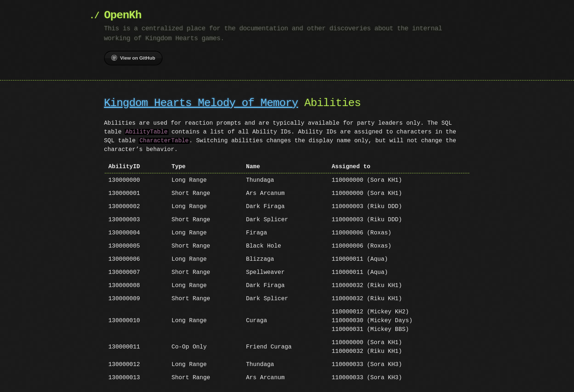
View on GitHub (133, 58)
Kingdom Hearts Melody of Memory (201, 103)
